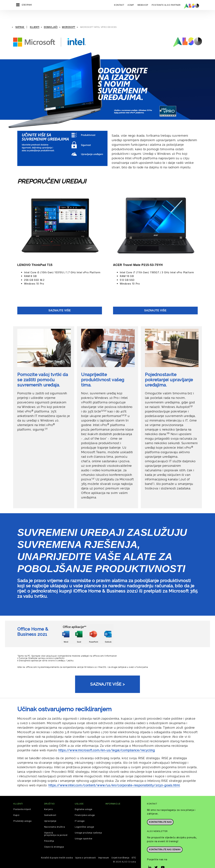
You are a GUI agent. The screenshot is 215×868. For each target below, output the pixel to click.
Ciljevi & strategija (54, 838)
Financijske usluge (85, 807)
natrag (20, 19)
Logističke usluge (84, 818)
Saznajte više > (107, 676)
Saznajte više (60, 302)
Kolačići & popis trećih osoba (57, 849)
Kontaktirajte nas (160, 813)
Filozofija (49, 832)
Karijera (48, 801)
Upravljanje (50, 813)
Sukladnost (50, 807)
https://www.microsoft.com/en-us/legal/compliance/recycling (107, 742)
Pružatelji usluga (22, 813)
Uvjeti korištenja (120, 849)
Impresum (104, 849)
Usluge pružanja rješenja (88, 824)
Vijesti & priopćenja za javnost (56, 825)
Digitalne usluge (84, 801)
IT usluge (80, 813)
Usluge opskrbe (83, 830)
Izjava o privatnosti (85, 849)
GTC (134, 849)
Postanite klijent (22, 801)
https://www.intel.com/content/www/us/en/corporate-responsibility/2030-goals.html (114, 777)
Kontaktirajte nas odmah (165, 841)
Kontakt (119, 5)
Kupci (16, 807)
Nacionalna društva (55, 818)
